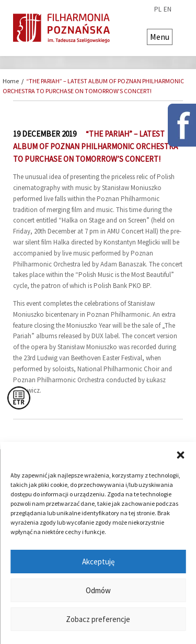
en (168, 9)
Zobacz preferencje (98, 619)
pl (158, 9)
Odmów (98, 590)
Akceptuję (98, 562)
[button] (180, 455)
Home (11, 81)
